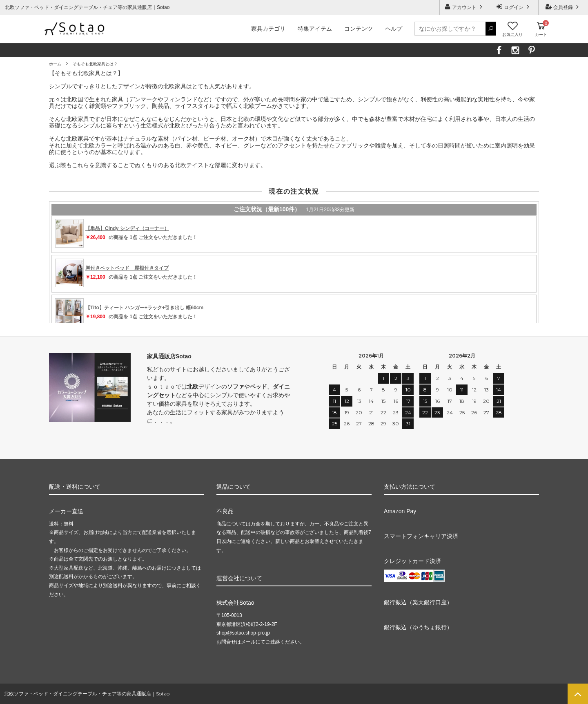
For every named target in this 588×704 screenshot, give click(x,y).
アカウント (464, 7)
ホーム (55, 64)
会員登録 (563, 7)
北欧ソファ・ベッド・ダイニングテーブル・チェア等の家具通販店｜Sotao (87, 694)
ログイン (514, 7)
